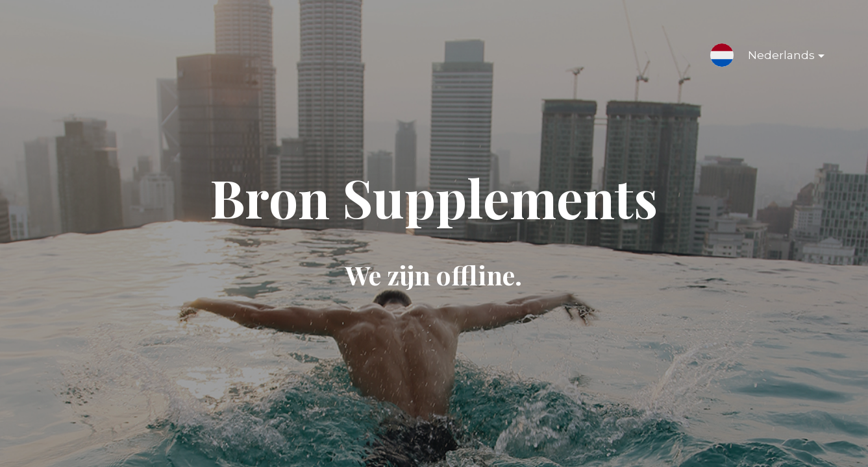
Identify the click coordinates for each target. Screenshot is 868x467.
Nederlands (776, 58)
